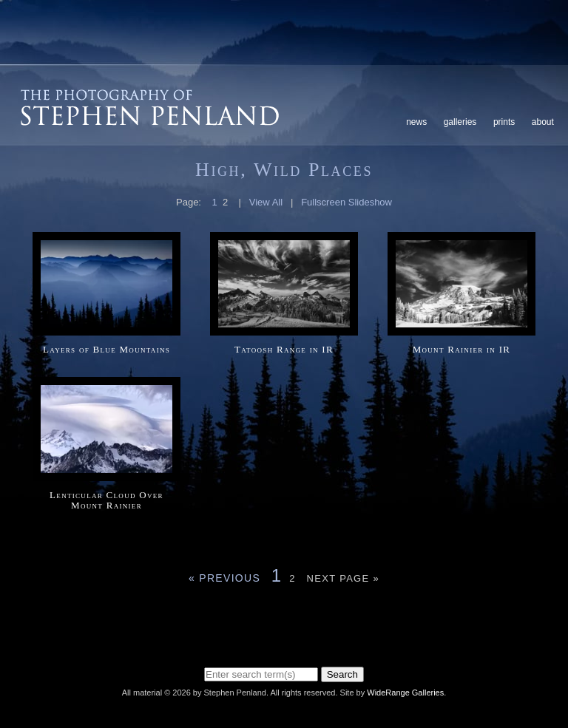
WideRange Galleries (405, 693)
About (543, 122)
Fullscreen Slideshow (346, 202)
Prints (504, 122)
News (416, 122)
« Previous (224, 578)
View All (266, 202)
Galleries (460, 122)
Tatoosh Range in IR (284, 349)
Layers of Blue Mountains (106, 349)
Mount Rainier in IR (462, 349)
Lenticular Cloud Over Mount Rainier (106, 500)
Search (342, 674)
